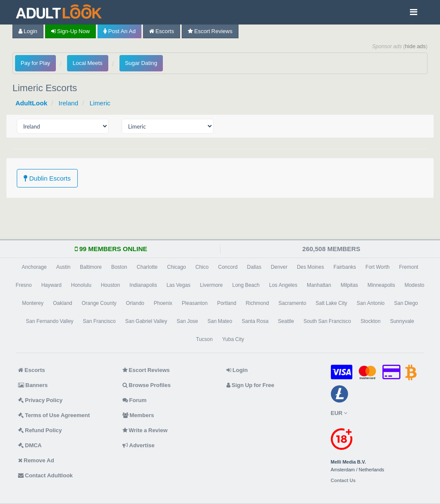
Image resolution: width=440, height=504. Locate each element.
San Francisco (99, 321)
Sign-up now (70, 31)
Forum (134, 400)
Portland (227, 303)
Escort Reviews (210, 31)
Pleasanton (195, 303)
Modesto (414, 285)
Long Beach (246, 285)
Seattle (286, 321)
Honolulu (81, 285)
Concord (228, 267)
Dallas (254, 267)
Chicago (177, 267)
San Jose (187, 321)
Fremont (409, 267)
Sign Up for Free (250, 385)
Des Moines (310, 267)
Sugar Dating (141, 63)
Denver (279, 267)
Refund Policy (40, 430)
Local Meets (87, 63)
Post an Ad (119, 31)
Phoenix (163, 303)
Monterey (33, 303)
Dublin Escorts (47, 178)
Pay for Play (35, 63)
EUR (339, 413)
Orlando (135, 303)
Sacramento (292, 303)
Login (28, 31)
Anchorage (34, 267)
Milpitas (350, 285)
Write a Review (145, 430)
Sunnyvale (402, 321)
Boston (119, 267)
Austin (63, 267)
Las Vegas (178, 285)
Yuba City (233, 339)
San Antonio (371, 303)
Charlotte (147, 267)
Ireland (68, 103)
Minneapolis (381, 285)
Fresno (24, 285)
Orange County (99, 303)
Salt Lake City (332, 303)
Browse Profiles (147, 385)
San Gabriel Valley (146, 321)
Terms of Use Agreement (54, 415)
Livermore (211, 285)
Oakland (63, 303)
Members (138, 415)
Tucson (204, 339)
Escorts (162, 31)
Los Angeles (283, 285)
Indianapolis (143, 285)
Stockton (371, 321)
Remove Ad (36, 460)
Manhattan (319, 285)
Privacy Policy (40, 400)
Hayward (51, 285)
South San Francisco (327, 321)
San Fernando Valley (50, 321)
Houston (111, 285)
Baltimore (91, 267)
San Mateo (220, 321)
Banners (33, 385)
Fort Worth (378, 267)
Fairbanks (345, 267)
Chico (202, 267)
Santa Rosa (255, 321)
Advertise (139, 445)
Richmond (257, 303)
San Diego (406, 303)
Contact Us (343, 481)
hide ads (415, 46)
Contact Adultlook (45, 475)
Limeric (100, 103)
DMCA (30, 445)
